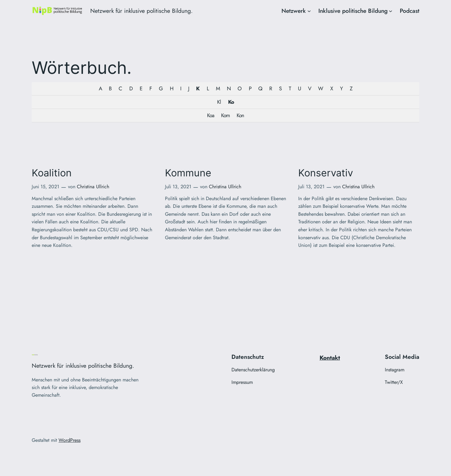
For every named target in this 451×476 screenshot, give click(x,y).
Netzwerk (294, 11)
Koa (211, 115)
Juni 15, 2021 (45, 187)
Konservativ (326, 173)
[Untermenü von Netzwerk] (309, 11)
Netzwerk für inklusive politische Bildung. (141, 11)
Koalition (52, 173)
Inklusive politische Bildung (353, 11)
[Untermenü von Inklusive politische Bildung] (391, 11)
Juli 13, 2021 (178, 187)
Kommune (188, 173)
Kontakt (330, 358)
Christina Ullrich (93, 187)
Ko (231, 102)
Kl (219, 102)
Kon (240, 115)
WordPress (70, 440)
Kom (225, 115)
